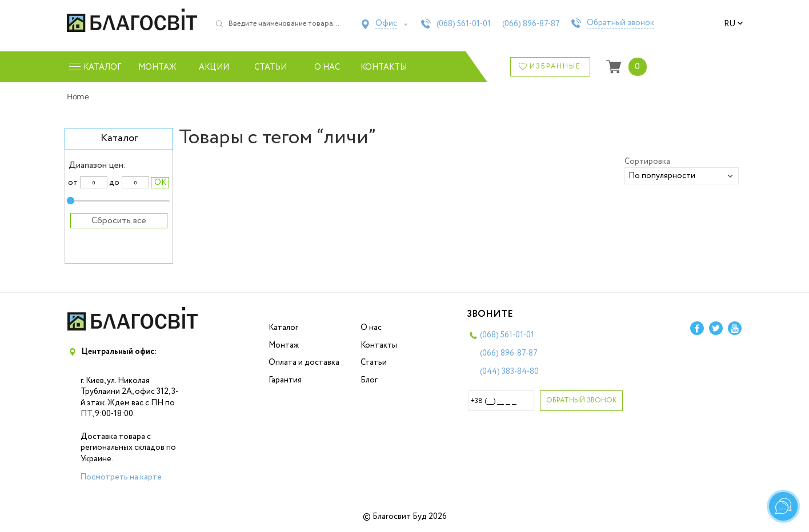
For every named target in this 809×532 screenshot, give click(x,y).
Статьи (271, 67)
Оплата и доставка (304, 362)
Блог (369, 380)
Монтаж (157, 67)
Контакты (384, 67)
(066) (531, 24)
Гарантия (285, 380)
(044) (509, 372)
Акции (214, 67)
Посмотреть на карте (121, 477)
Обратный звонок (620, 23)
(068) (464, 24)
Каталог (283, 328)
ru (734, 24)
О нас (327, 67)
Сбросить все (119, 221)
